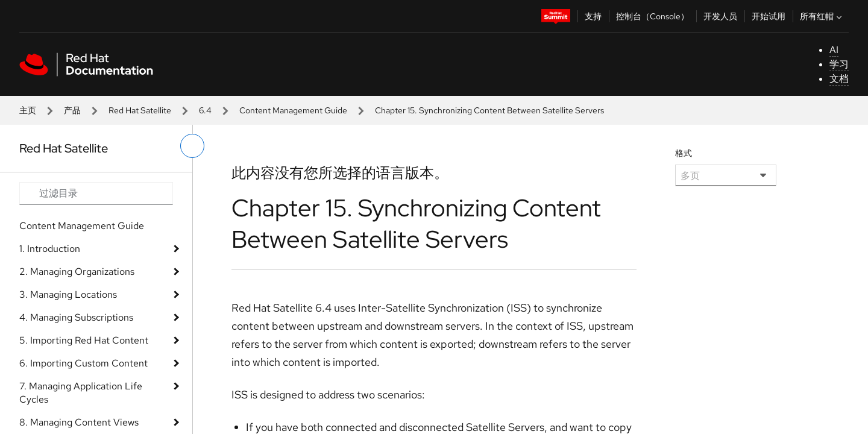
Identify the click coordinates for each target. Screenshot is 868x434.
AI (834, 50)
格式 (684, 153)
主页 (28, 110)
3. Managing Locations (68, 294)
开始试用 (769, 16)
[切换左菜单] (192, 146)
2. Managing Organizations (77, 272)
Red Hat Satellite (140, 110)
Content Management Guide (293, 110)
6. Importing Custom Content (83, 363)
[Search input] (96, 193)
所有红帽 (822, 16)
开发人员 (720, 16)
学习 (839, 64)
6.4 (205, 110)
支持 (593, 16)
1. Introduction (50, 249)
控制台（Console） (653, 16)
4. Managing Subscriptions (76, 317)
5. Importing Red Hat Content (84, 340)
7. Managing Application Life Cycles (81, 393)
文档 (839, 79)
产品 (72, 110)
